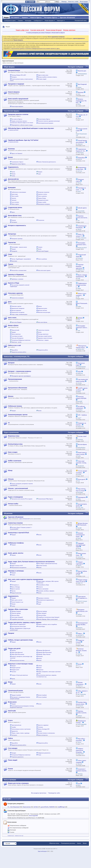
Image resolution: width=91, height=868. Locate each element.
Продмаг (11, 633)
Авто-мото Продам (17, 322)
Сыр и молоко (15, 202)
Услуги (13, 575)
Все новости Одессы (17, 119)
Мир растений (15, 330)
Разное (40, 658)
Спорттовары (41, 626)
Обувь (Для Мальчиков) (18, 654)
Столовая (40, 727)
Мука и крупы (15, 204)
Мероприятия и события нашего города (22, 125)
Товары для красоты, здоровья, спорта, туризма (25, 622)
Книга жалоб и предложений (18, 99)
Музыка (11, 479)
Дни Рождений (82, 84)
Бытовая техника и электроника (46, 733)
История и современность (17, 225)
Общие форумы (9, 67)
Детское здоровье (16, 310)
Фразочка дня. (82, 71)
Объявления (8, 514)
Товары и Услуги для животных (20, 675)
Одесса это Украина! (17, 153)
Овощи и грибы (42, 202)
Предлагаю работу (43, 350)
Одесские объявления (16, 517)
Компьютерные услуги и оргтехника (21, 729)
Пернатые (41, 670)
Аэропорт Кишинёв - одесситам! (80, 266)
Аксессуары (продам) (17, 617)
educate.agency (82, 208)
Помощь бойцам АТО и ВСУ (19, 75)
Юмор (10, 470)
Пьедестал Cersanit (80, 641)
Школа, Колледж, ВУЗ (44, 729)
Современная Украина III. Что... (81, 150)
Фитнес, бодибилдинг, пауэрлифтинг (21, 259)
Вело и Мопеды (16, 587)
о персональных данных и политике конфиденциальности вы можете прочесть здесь (35, 48)
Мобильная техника (15, 406)
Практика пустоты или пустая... (82, 217)
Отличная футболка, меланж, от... (81, 651)
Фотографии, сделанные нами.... (81, 244)
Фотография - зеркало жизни (19, 247)
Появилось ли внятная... (81, 424)
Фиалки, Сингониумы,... (80, 683)
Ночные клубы (13, 504)
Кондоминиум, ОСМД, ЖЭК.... (81, 168)
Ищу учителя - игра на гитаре (81, 490)
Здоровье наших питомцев (45, 338)
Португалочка (27, 807)
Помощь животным (69, 30)
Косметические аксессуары (19, 626)
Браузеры (81, 92)
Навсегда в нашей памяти (45, 336)
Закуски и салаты (42, 194)
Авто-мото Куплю (43, 322)
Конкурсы (14, 77)
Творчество (12, 242)
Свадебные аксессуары (18, 619)
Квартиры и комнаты (43, 598)
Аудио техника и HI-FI (17, 566)
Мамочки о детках (16, 306)
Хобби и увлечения (15, 461)
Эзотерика (14, 222)
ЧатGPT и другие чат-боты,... (82, 389)
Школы (40, 306)
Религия (14, 220)
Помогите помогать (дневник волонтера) (49, 121)
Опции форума (49, 21)
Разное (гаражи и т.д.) (17, 602)
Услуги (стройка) (42, 697)
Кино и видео (13, 452)
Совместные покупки (44, 330)
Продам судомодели (79, 563)
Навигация (60, 21)
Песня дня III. (82, 479)
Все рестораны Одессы (44, 119)
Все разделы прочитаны (39, 793)
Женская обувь (16, 615)
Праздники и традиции (16, 84)
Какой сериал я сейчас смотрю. (81, 453)
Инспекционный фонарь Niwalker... (82, 624)
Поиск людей (13, 760)
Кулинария (12, 187)
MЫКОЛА (52, 807)
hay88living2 (61, 807)
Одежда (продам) (16, 611)
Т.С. (9, 807)
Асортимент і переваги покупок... (82, 770)
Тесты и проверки (10, 780)
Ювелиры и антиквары (16, 571)
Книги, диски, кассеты (16, 553)
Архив (79, 843)
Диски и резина (16, 589)
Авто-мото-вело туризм (44, 270)
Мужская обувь (42, 615)
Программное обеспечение (18, 388)
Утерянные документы (18, 757)
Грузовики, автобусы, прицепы (46, 591)
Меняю (14, 174)
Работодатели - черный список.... (81, 347)
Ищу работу (15, 350)
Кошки (40, 668)
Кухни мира (15, 194)
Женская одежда (42, 611)
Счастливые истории (17, 336)
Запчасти (40, 587)
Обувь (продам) (42, 613)
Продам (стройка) (16, 695)
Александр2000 (33, 816)
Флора (10, 682)
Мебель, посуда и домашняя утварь (21, 640)
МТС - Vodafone (82, 415)
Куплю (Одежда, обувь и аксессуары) (48, 619)
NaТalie (36, 807)
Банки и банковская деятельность (47, 162)
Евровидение (82, 497)
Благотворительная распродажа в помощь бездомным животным (22, 707)
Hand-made (12, 711)
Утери (39, 755)
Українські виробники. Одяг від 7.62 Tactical (23, 140)
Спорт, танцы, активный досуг (19, 314)
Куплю (13, 172)
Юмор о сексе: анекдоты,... (81, 295)
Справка (20, 21)
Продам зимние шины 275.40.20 (82, 581)
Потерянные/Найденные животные (21, 340)
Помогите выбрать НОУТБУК (81, 398)
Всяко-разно (12, 702)
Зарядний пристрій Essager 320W (81, 545)
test (79, 784)
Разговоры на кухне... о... (81, 189)
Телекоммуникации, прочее (18, 415)
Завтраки (14, 200)
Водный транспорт (17, 593)
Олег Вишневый (15, 807)
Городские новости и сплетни (18, 114)
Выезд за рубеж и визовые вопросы (47, 77)
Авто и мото (12, 318)
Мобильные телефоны (16, 543)
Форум (6, 18)
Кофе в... (81, 634)
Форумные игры (14, 436)
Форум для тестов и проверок (18, 783)
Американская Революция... (81, 227)
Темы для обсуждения (17, 338)
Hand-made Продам (43, 251)
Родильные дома (42, 308)
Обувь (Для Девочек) (17, 652)
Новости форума (14, 92)
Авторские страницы (17, 239)
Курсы (13, 212)
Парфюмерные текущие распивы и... (81, 285)
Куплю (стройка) (42, 695)
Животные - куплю (16, 342)
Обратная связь (54, 843)
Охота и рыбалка (42, 259)
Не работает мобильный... (80, 407)
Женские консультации (44, 312)
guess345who (45, 807)
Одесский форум (42, 851)
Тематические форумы (12, 111)
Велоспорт (14, 261)
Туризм (11, 264)
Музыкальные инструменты (19, 568)
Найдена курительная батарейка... (80, 750)
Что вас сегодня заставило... (81, 472)
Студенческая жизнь (15, 207)
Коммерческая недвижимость (46, 600)
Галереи (40, 247)
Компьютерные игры (15, 444)
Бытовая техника (42, 566)
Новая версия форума (17, 106)
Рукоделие (14, 251)
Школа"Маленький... (82, 303)
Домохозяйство (13, 179)
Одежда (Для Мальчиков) (45, 652)
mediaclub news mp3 (19, 836)
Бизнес (10, 157)
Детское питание (42, 310)
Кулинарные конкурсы (44, 204)
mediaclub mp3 (11, 836)
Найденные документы (44, 753)
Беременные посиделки (18, 312)
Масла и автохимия (43, 589)
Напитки (14, 198)
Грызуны (14, 672)
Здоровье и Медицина (16, 274)
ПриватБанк (82, 158)
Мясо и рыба (15, 196)
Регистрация (84, 2)
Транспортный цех (16, 725)
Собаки (40, 666)
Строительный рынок (15, 691)
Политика (11, 149)
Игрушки (40, 656)
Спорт (10, 254)
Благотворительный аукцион (46, 123)
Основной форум (14, 70)
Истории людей (42, 79)
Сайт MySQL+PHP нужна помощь (82, 380)
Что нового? (15, 18)
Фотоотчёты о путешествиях (19, 270)
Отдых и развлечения (11, 432)
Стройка (14, 727)
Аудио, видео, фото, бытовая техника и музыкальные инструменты (31, 562)
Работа (10, 738)
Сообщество (37, 21)
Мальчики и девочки (15, 293)
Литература (12, 234)
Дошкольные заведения (18, 308)
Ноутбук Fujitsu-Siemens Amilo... (82, 703)
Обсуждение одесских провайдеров (21, 376)
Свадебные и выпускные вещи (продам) (49, 617)
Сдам (39, 174)
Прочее (14, 591)
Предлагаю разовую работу (19, 352)
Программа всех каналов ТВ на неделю (22, 499)
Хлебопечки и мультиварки (19, 192)
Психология (41, 220)
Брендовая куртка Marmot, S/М (82, 610)
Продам (40, 172)
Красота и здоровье (43, 725)
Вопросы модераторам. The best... (81, 101)
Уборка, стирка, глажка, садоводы (21, 733)
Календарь (28, 21)
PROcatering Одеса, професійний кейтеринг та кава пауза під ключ (31, 128)
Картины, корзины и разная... (82, 712)
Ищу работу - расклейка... (81, 740)
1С (9, 423)
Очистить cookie (73, 2)
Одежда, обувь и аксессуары (18, 609)
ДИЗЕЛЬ (80, 318)
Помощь (64, 2)
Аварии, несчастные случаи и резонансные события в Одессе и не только (22, 122)
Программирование (15, 379)
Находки (14, 753)
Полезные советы (80, 180)
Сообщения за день (10, 21)
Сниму (13, 176)
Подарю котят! (15, 670)
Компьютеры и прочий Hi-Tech (19, 533)
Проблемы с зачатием (17, 279)
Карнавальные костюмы (18, 660)
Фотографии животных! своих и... (82, 327)
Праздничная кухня (43, 200)
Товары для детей (14, 648)
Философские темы (15, 216)
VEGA (80, 372)
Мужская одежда (16, 613)
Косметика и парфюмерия (19, 624)
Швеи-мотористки (43, 735)
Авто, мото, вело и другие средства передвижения (26, 579)
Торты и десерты (42, 196)
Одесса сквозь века (43, 75)
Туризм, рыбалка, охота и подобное (47, 624)
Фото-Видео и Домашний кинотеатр (47, 564)
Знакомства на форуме (18, 298)
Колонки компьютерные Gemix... (80, 535)
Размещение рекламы (68, 843)
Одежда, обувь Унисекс (44, 654)
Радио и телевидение (16, 497)
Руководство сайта (54, 793)
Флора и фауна (13, 325)
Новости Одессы (36, 18)
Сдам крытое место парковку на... (82, 597)
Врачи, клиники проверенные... (81, 276)
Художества (15, 731)
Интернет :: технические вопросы (20, 371)
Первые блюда (42, 198)
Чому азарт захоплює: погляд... (81, 462)
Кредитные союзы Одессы (19, 164)
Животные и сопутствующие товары (21, 664)
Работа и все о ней (14, 345)
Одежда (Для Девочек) (44, 650)
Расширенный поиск (81, 20)
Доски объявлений (24, 519)
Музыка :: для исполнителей (18, 488)
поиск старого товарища (81, 761)
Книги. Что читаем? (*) (80, 235)
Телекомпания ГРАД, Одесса (45, 499)
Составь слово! (82, 436)
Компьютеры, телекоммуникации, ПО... (17, 357)
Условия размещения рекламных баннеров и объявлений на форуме (45, 33)
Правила (25, 18)
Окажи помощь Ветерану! (54, 30)
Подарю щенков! (16, 668)
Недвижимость (13, 167)
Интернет (11, 363)
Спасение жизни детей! (37, 30)
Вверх (85, 843)
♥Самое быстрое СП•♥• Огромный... (82, 524)
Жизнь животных (16, 334)
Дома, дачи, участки (17, 600)
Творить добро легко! (22, 30)
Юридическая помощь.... (81, 722)
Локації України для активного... (81, 141)
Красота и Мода (14, 283)
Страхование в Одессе (17, 162)
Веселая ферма (82, 444)
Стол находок (13, 748)
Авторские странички (44, 192)
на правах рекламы (13, 130)
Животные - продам (43, 340)
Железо (11, 396)
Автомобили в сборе (43, 585)
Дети (10, 302)
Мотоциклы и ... (16, 585)
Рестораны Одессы (51, 18)
